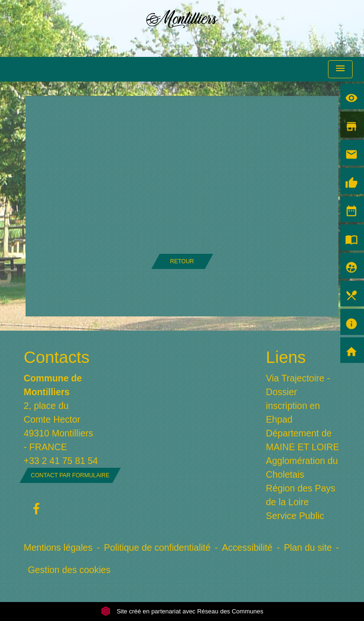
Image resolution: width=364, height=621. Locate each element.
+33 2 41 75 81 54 (61, 461)
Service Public (295, 516)
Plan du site (308, 547)
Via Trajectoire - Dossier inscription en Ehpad (298, 399)
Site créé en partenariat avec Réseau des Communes (182, 611)
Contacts (57, 357)
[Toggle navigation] (340, 70)
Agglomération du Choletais (302, 468)
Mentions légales (58, 547)
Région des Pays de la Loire (300, 495)
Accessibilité (247, 547)
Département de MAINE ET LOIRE (303, 440)
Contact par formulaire (70, 475)
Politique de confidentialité (157, 547)
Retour (182, 261)
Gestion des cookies (69, 570)
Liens (286, 357)
